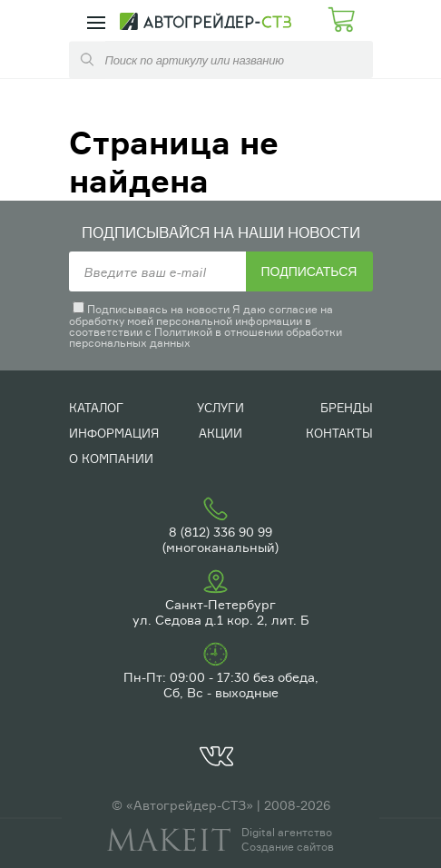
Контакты (339, 433)
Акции (220, 433)
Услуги (220, 408)
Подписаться (309, 271)
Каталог (96, 408)
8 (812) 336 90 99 (220, 532)
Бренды (347, 408)
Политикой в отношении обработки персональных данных (206, 337)
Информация (114, 433)
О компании (111, 459)
